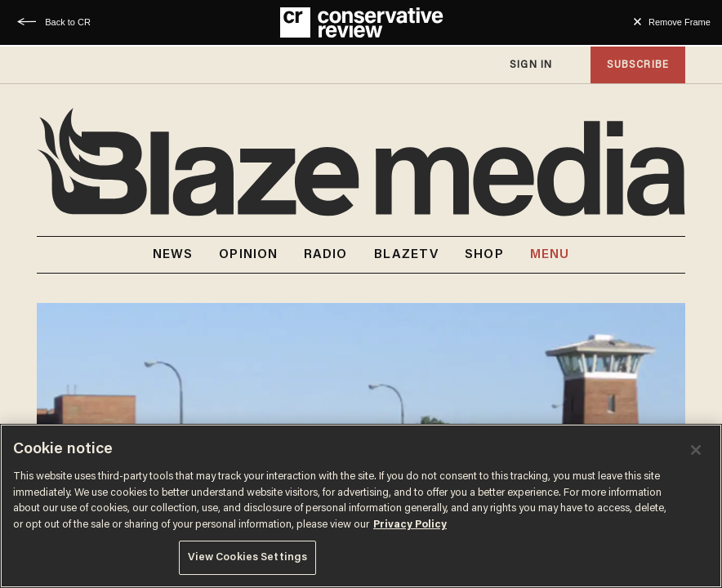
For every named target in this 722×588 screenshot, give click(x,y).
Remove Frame (680, 22)
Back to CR (68, 22)
